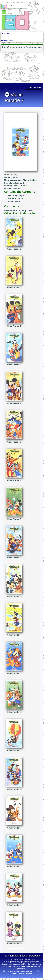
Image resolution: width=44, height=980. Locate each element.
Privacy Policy (30, 959)
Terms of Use (18, 959)
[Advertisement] (15, 67)
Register (37, 87)
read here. (37, 47)
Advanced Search (8, 40)
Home (10, 959)
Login (29, 87)
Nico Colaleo (19, 966)
